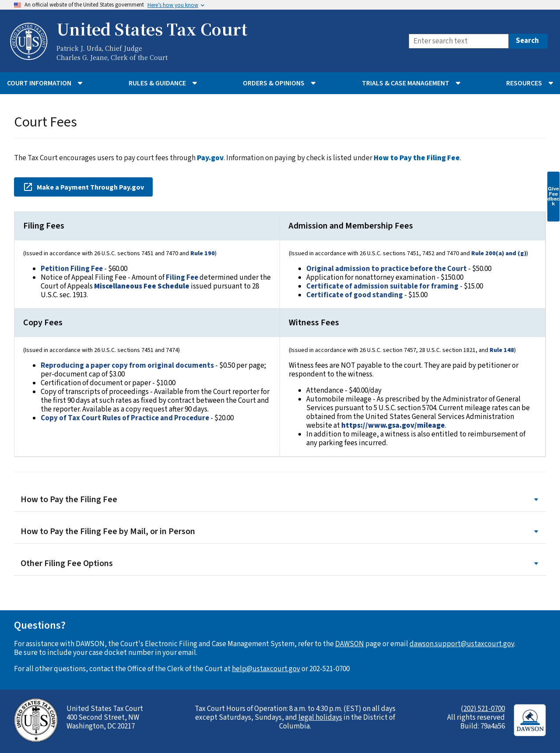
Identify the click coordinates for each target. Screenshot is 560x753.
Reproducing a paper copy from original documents (127, 366)
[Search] (459, 41)
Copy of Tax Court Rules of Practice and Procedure (125, 418)
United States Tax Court (152, 29)
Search (527, 41)
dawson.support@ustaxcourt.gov (462, 644)
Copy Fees (43, 323)
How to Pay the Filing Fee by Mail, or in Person (280, 532)
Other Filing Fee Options (280, 564)
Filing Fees (44, 226)
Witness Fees (314, 323)
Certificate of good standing (355, 295)
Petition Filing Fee (72, 269)
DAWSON (350, 644)
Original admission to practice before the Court (387, 269)
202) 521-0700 (484, 709)
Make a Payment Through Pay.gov (83, 187)
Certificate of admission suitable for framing (382, 286)
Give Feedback (553, 196)
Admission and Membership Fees (351, 226)
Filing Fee (182, 278)
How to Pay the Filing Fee (280, 500)
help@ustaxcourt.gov (266, 669)
